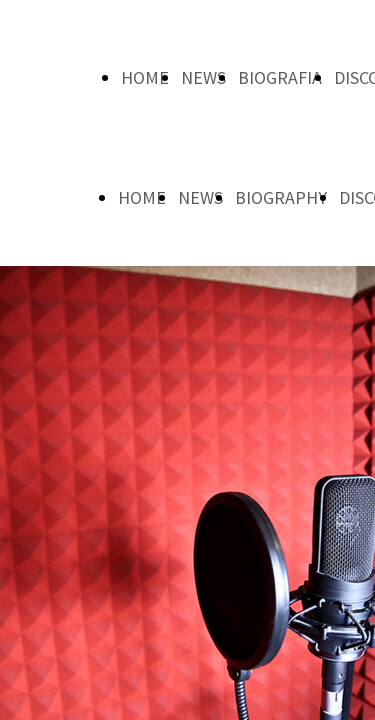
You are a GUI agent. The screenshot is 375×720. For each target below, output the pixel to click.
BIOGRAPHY (281, 197)
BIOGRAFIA (280, 77)
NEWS (203, 77)
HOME (145, 77)
